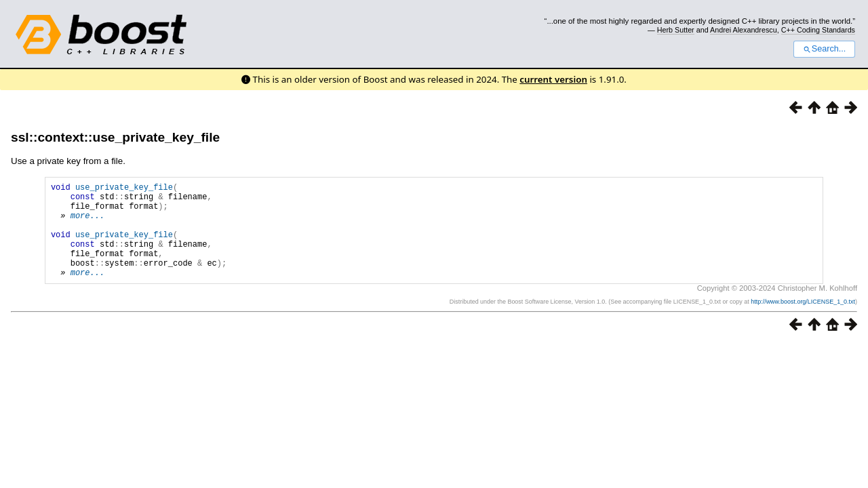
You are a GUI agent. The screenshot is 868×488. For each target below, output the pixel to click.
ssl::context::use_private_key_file (115, 137)
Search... (824, 49)
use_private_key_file (124, 189)
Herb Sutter (676, 30)
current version (553, 79)
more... (87, 223)
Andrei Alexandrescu (744, 30)
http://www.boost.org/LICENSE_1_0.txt (803, 322)
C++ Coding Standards (818, 30)
